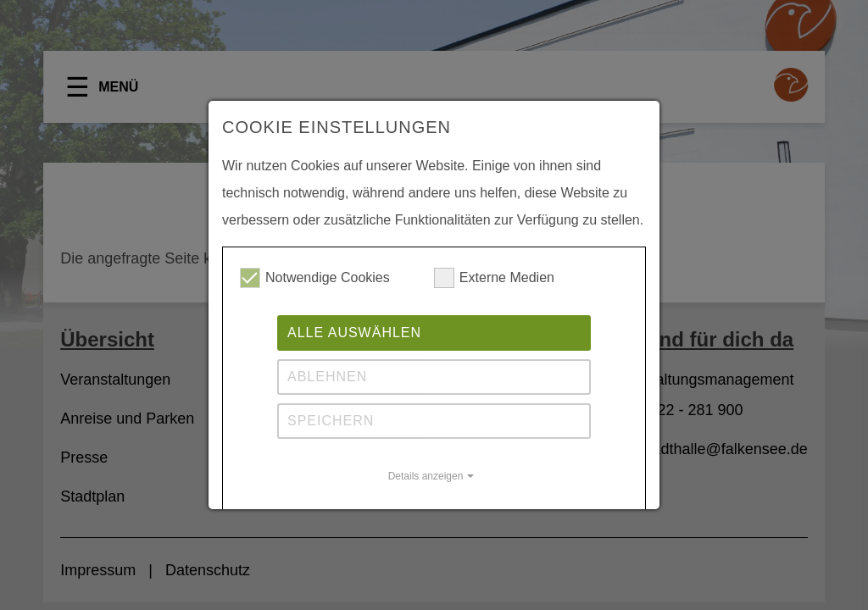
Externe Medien (494, 278)
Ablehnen (327, 377)
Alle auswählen (354, 333)
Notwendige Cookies (315, 278)
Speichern (331, 421)
